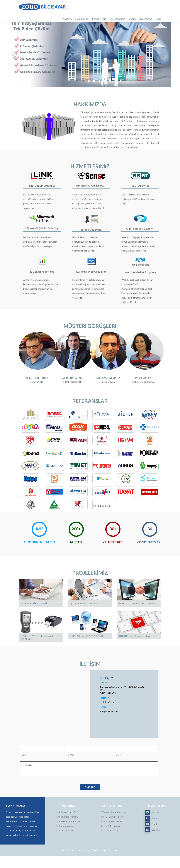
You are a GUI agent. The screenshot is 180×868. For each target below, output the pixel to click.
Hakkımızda (82, 19)
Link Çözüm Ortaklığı (42, 186)
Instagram (153, 830)
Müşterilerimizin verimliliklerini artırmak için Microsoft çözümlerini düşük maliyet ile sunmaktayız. (41, 249)
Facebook (153, 824)
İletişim (132, 19)
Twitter (152, 836)
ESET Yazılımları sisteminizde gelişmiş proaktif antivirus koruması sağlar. (136, 203)
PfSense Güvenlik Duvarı (91, 185)
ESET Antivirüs (140, 186)
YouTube (152, 842)
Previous (16, 42)
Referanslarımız (117, 19)
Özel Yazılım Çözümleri (140, 232)
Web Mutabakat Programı (140, 280)
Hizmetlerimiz (98, 19)
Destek (158, 19)
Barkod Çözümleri (91, 233)
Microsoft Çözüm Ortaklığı (42, 232)
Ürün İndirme (145, 19)
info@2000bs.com (109, 723)
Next (166, 42)
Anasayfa (68, 19)
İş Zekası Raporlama (42, 279)
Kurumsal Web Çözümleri (91, 279)
